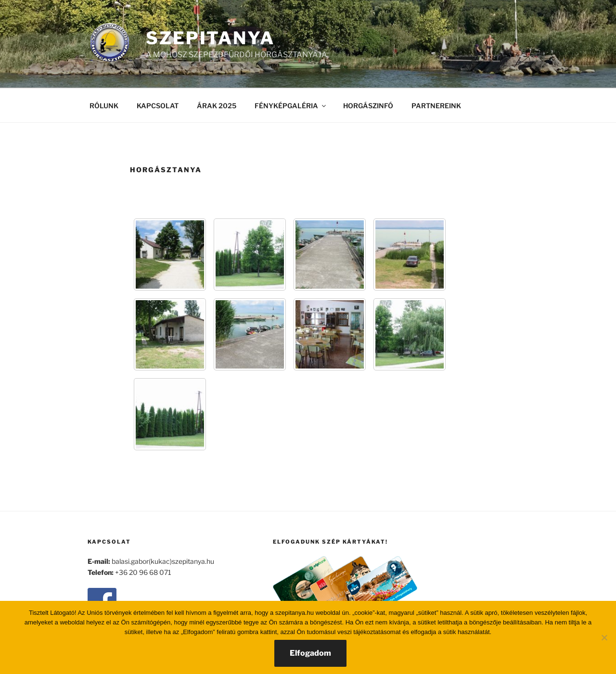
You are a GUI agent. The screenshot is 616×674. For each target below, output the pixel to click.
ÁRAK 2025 (217, 106)
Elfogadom (310, 653)
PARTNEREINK (436, 106)
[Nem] (604, 637)
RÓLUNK (104, 106)
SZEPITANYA (210, 38)
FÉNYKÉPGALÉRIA (291, 106)
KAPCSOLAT (158, 106)
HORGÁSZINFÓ (368, 106)
